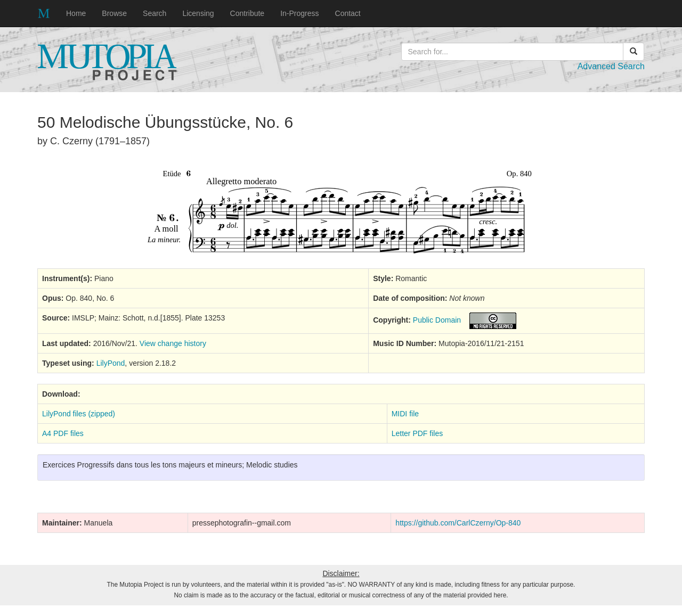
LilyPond (111, 363)
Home (76, 13)
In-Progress (299, 13)
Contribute (247, 13)
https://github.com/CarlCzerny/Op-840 (458, 523)
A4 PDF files (63, 433)
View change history (173, 343)
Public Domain (437, 320)
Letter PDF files (417, 433)
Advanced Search (611, 66)
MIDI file (405, 414)
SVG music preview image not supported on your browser (341, 212)
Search (155, 13)
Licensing (198, 13)
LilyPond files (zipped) (79, 414)
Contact (348, 13)
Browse (114, 13)
